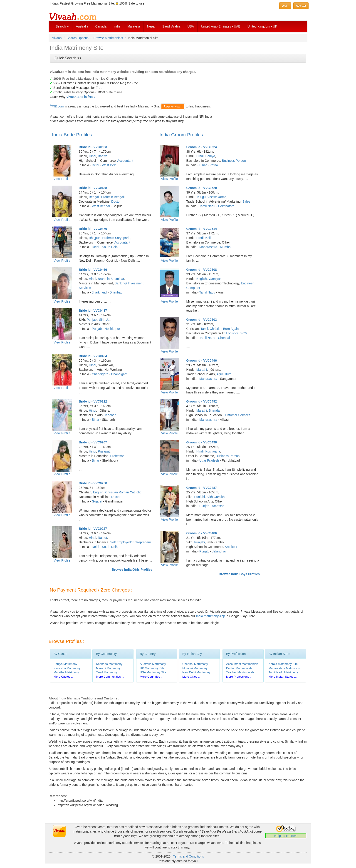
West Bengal (101, 206)
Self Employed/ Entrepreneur (131, 542)
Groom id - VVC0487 (201, 488)
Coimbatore (226, 206)
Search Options (78, 38)
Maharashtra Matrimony (284, 668)
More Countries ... (152, 677)
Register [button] (301, 6)
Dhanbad (116, 292)
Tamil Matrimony (107, 672)
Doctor (116, 201)
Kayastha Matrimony (67, 668)
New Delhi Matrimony (196, 672)
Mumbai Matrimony (195, 668)
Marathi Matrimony (108, 668)
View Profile (62, 179)
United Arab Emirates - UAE (221, 26)
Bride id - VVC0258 (93, 483)
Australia (82, 26)
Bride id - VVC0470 (93, 229)
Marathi (202, 370)
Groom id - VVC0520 (201, 188)
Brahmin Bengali (113, 197)
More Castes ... (64, 677)
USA (191, 26)
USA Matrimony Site (153, 672)
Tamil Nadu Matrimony (283, 672)
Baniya (103, 156)
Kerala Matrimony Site (283, 664)
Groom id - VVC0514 (201, 229)
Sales (246, 201)
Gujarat (97, 501)
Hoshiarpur (112, 329)
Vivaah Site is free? (81, 97)
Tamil (204, 329)
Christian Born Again (224, 329)
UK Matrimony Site (152, 668)
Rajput (102, 538)
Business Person (234, 161)
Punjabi (92, 320)
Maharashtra (208, 247)
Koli (208, 238)
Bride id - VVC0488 (93, 188)
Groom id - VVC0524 (201, 147)
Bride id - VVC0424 (93, 356)
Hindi (92, 156)
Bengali (94, 197)
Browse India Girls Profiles (132, 570)
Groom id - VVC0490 (201, 442)
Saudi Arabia (171, 26)
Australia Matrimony (153, 664)
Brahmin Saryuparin (116, 238)
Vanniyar (214, 279)
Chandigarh (100, 374)
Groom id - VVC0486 (201, 533)
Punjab (97, 329)
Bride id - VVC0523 (93, 147)
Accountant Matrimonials (242, 664)
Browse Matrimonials (108, 38)
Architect (231, 547)
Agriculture (224, 374)
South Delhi (110, 247)
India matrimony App (210, 616)
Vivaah (57, 38)
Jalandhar (219, 551)
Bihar (95, 420)
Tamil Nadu (207, 206)
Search (62, 26)
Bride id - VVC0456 (93, 270)
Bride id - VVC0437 (93, 311)
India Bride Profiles (72, 135)
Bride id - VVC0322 (93, 401)
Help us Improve (286, 836)
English (98, 492)
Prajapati (104, 451)
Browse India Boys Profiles (239, 574)
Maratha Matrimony (66, 672)
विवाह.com (57, 106)
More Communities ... (110, 677)
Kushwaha (213, 451)
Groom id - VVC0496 (201, 361)
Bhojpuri (95, 238)
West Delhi (110, 165)
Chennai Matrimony (195, 664)
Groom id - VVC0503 (201, 320)
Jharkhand (99, 292)
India (117, 26)
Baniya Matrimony (65, 664)
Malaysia (134, 26)
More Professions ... (239, 677)
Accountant (125, 161)
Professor (117, 456)
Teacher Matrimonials (240, 672)
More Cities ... (191, 677)
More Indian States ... (283, 677)
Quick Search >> (68, 58)
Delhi (95, 165)
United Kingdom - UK (262, 26)
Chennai (224, 338)
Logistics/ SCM (237, 333)
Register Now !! (173, 107)
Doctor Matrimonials (239, 668)
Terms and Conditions (189, 856)
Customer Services (237, 415)
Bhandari (215, 410)
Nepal (151, 26)
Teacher (110, 415)
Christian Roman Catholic (123, 492)
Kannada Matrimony (109, 664)
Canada (101, 26)
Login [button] (285, 6)
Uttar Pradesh (209, 460)
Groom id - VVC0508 (201, 270)
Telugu (201, 197)
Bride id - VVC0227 (93, 529)
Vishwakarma (217, 197)
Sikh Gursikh (216, 497)
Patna (214, 165)
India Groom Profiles (181, 135)
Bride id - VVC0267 (93, 442)
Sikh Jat (105, 320)
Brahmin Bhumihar (111, 279)
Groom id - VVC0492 (201, 401)
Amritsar (218, 506)
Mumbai (226, 247)
